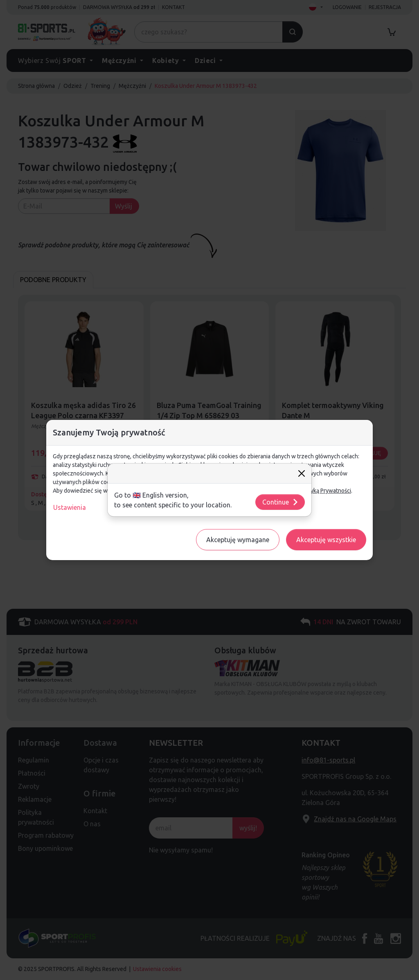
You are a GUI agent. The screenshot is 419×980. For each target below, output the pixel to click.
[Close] (302, 473)
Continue (280, 502)
